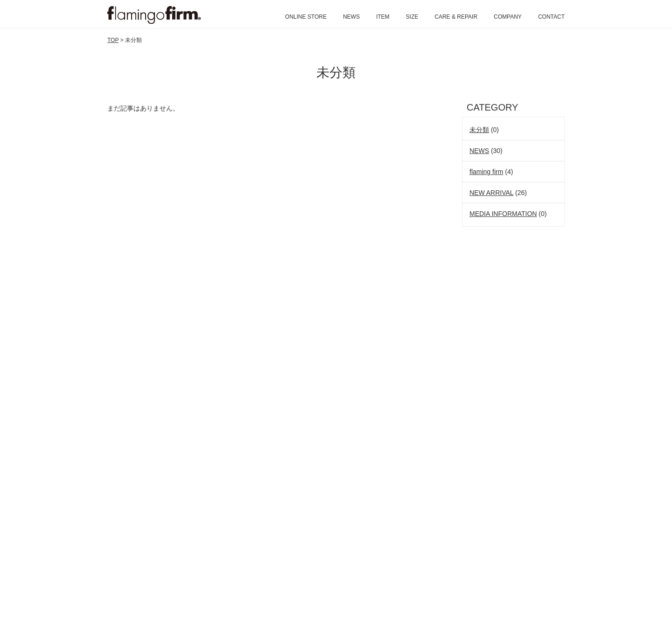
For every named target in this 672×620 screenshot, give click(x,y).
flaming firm (486, 172)
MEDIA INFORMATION (503, 214)
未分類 (479, 130)
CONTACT (551, 17)
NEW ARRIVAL (491, 193)
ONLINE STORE (306, 17)
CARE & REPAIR (456, 17)
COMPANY (508, 17)
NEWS (351, 17)
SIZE (412, 17)
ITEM (383, 17)
